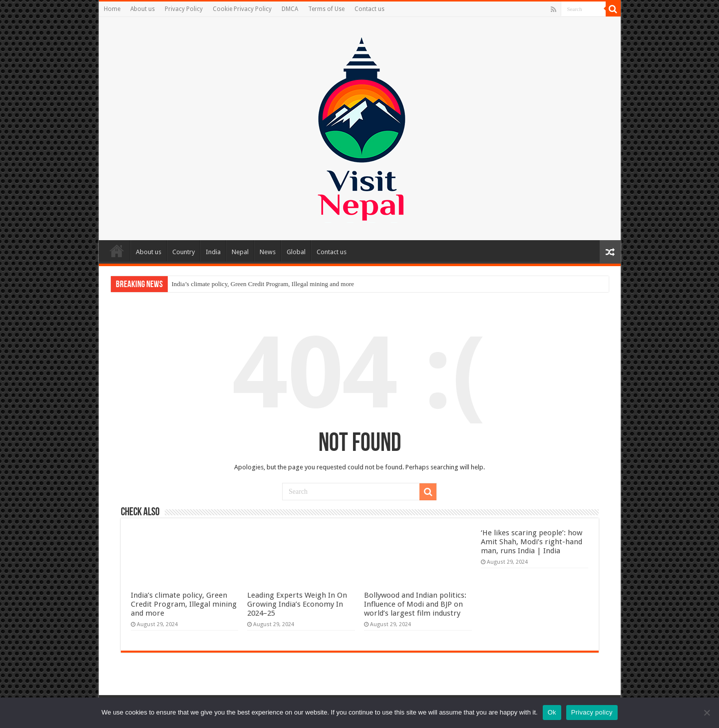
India (213, 252)
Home (112, 9)
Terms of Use (326, 9)
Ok (552, 712)
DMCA (290, 9)
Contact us (369, 9)
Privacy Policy (184, 9)
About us (143, 9)
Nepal (240, 252)
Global (296, 252)
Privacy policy (592, 712)
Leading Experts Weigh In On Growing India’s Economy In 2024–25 (297, 604)
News (268, 252)
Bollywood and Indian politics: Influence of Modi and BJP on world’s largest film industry (415, 604)
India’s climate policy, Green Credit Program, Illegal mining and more (263, 284)
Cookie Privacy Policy (242, 9)
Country (183, 252)
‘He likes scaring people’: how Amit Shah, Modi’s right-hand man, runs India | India (532, 542)
